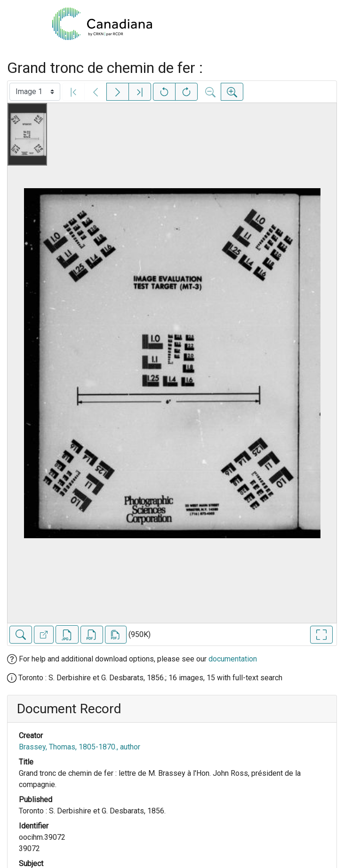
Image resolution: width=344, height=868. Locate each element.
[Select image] (35, 92)
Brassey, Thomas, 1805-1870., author (80, 747)
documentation (233, 659)
